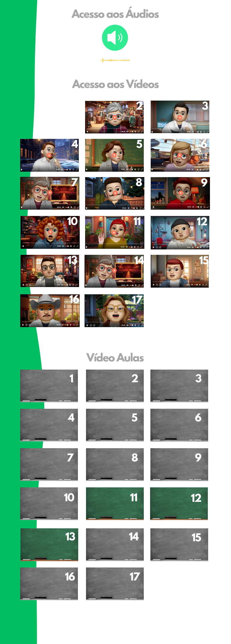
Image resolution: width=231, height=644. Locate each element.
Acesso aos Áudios (115, 15)
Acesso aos (99, 85)
